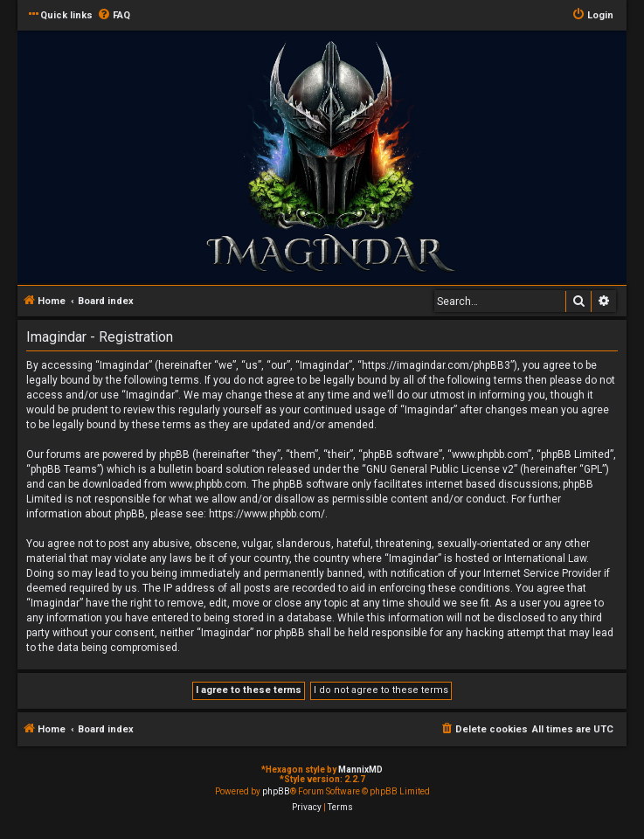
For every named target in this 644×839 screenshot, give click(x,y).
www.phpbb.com (208, 484)
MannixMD (360, 770)
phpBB (276, 791)
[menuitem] (114, 16)
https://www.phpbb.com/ (267, 514)
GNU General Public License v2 (440, 469)
